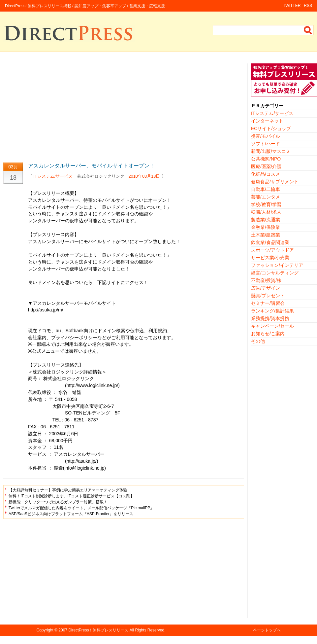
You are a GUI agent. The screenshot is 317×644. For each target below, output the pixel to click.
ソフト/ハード (266, 144)
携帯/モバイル (266, 136)
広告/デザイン (266, 288)
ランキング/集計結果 (272, 311)
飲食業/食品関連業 (270, 242)
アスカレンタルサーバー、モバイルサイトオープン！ (91, 166)
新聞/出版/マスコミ (271, 151)
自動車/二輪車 (266, 189)
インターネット (267, 121)
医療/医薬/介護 (266, 166)
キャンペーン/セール (272, 326)
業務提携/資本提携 (270, 318)
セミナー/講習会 (268, 303)
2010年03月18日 (144, 176)
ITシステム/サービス (53, 176)
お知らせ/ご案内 (268, 334)
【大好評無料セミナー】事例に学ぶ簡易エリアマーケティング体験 (68, 490)
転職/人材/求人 (266, 212)
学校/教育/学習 (266, 204)
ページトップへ (267, 630)
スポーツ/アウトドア (272, 250)
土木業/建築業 (266, 235)
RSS (308, 6)
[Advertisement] (124, 110)
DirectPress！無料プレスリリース (98, 630)
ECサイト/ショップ (271, 128)
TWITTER (292, 6)
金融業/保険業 (266, 227)
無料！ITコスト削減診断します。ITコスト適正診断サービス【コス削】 (71, 496)
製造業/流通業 (266, 220)
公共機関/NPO (266, 159)
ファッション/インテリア (277, 265)
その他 (258, 341)
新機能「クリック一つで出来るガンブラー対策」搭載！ (58, 502)
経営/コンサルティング (275, 273)
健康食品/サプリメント (275, 182)
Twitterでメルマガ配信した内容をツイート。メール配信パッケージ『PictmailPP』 (81, 508)
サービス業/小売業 (270, 258)
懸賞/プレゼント (268, 296)
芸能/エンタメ (266, 197)
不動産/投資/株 (266, 280)
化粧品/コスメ (266, 174)
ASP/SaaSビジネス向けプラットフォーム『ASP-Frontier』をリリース (71, 514)
